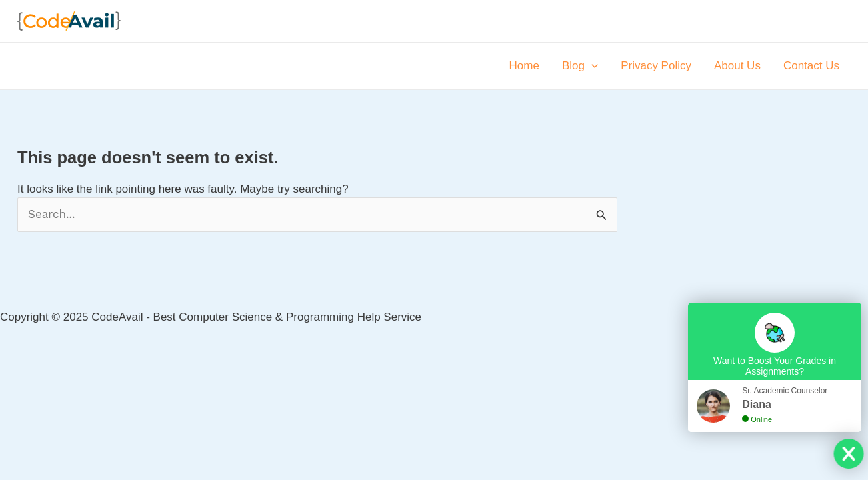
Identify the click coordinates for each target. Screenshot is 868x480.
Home (524, 66)
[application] (591, 66)
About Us (737, 66)
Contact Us (811, 66)
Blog (580, 66)
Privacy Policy (656, 66)
